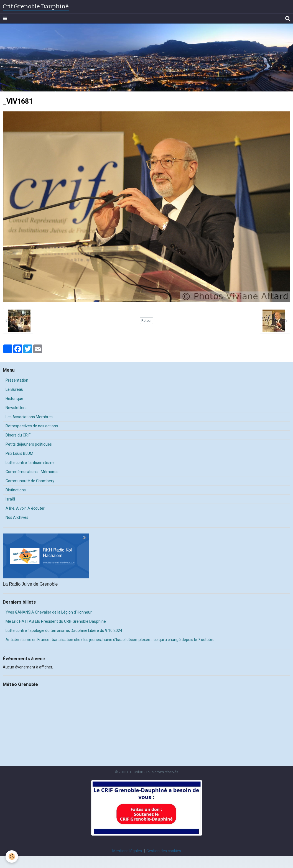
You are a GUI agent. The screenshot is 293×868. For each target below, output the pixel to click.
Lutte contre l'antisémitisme (30, 463)
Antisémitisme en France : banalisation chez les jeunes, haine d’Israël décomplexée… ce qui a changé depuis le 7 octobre (110, 640)
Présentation (17, 380)
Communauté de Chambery (30, 481)
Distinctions (16, 490)
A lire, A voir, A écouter (25, 508)
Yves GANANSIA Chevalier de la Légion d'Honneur (49, 612)
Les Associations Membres (29, 417)
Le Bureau (14, 389)
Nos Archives (17, 517)
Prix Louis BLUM (19, 453)
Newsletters (16, 408)
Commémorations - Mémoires (32, 472)
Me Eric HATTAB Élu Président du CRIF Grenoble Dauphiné (56, 621)
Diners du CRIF (18, 435)
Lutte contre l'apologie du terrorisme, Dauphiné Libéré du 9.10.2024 (64, 630)
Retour (146, 321)
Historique (14, 399)
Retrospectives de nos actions (32, 426)
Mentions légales (127, 851)
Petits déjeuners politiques (29, 444)
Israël (10, 499)
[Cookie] (12, 856)
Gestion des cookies (164, 851)
